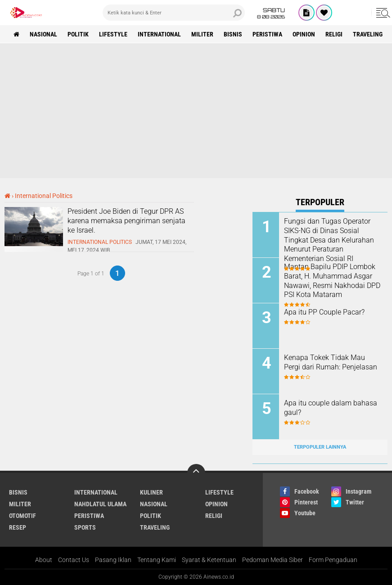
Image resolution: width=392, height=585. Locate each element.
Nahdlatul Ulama (100, 504)
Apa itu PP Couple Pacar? (324, 312)
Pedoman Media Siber (273, 560)
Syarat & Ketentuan (209, 560)
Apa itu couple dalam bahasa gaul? (331, 408)
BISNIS (233, 34)
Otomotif (23, 516)
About (44, 560)
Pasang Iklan (113, 560)
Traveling (368, 34)
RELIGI (334, 34)
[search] (174, 13)
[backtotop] (196, 473)
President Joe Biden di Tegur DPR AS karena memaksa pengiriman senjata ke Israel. (126, 221)
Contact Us (74, 560)
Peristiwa (267, 34)
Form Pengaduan (333, 560)
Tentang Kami (157, 560)
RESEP (18, 527)
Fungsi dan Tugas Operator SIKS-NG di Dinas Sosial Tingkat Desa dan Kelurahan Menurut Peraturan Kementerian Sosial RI (329, 240)
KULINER (151, 492)
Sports (85, 527)
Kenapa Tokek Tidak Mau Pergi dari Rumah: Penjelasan (331, 362)
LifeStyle (113, 34)
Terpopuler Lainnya (320, 447)
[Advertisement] (196, 111)
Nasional (43, 34)
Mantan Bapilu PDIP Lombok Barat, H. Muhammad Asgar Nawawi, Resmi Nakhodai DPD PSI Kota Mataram (332, 281)
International (159, 34)
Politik (78, 34)
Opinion (304, 34)
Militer (202, 34)
